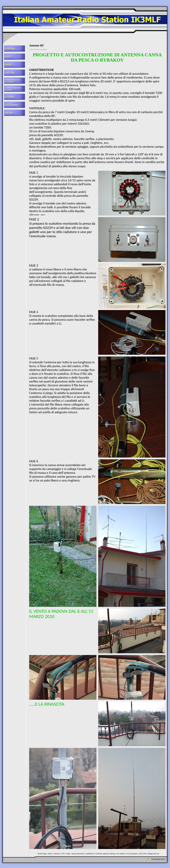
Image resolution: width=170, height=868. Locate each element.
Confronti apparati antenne (105, 854)
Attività (57, 854)
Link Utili (143, 854)
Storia (50, 854)
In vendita (121, 854)
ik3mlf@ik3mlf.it (159, 859)
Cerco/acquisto (132, 854)
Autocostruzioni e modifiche (83, 854)
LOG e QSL (66, 854)
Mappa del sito (153, 854)
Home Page (42, 854)
